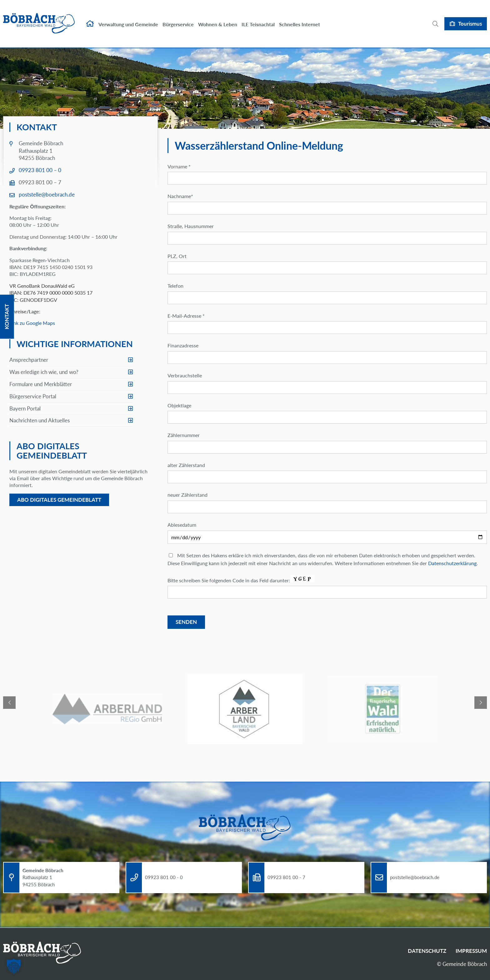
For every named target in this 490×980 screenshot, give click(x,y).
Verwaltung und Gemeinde (128, 18)
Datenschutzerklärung (452, 563)
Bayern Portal (25, 408)
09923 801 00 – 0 (40, 170)
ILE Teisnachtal (258, 18)
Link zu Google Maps (32, 323)
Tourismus (470, 17)
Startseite (90, 17)
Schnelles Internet (300, 18)
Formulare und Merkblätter (41, 384)
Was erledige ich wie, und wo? (44, 372)
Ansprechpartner (29, 360)
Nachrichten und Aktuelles (40, 420)
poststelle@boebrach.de (47, 194)
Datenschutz (427, 951)
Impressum (471, 951)
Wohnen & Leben (218, 18)
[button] (14, 966)
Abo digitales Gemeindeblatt (59, 500)
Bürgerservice (178, 18)
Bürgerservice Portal (33, 396)
